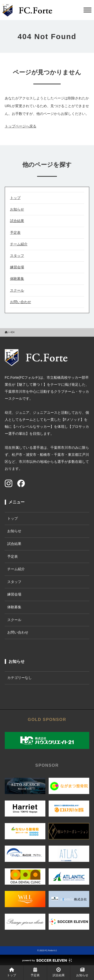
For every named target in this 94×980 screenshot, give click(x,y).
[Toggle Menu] (87, 10)
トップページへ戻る (21, 126)
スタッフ (17, 256)
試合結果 (17, 221)
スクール (17, 290)
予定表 (15, 233)
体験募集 (17, 279)
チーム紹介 (19, 244)
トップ (15, 198)
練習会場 (17, 267)
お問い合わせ (21, 302)
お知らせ (17, 209)
